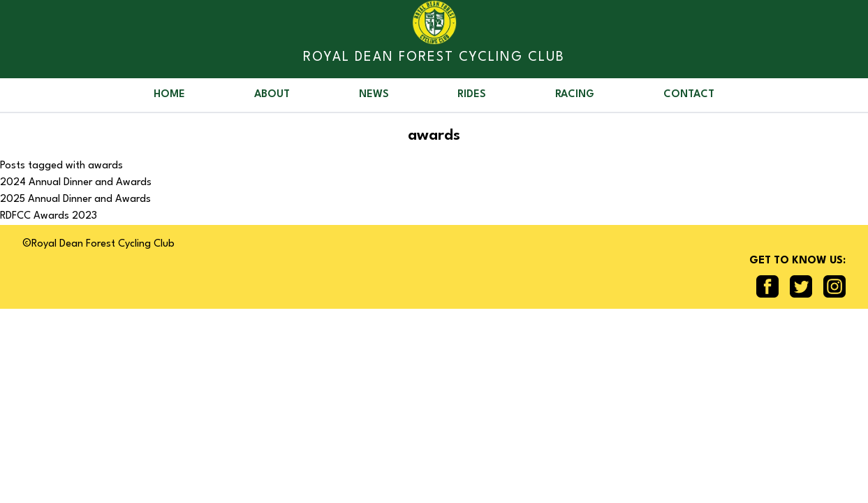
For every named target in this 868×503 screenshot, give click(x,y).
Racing (575, 95)
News (374, 95)
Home (169, 95)
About (272, 95)
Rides (472, 95)
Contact (689, 95)
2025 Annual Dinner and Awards (75, 199)
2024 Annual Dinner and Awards (76, 183)
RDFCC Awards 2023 (49, 216)
